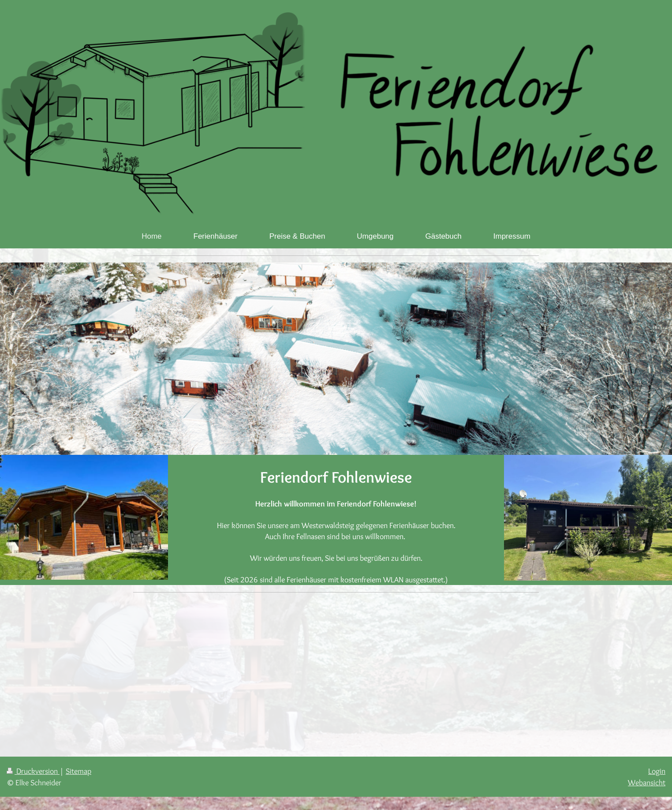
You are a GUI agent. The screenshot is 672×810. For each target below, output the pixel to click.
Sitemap (78, 771)
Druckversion (33, 771)
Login (657, 771)
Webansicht (647, 782)
